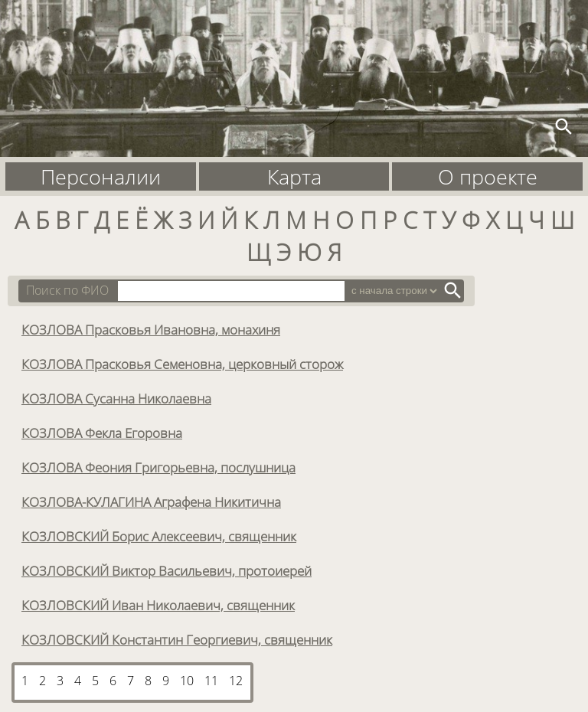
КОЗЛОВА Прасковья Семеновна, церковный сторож (182, 364)
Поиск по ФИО (67, 290)
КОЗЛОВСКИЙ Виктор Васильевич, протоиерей (167, 570)
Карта (294, 176)
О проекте (488, 176)
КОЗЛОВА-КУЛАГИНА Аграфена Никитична (151, 501)
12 (236, 681)
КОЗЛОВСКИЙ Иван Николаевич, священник (158, 605)
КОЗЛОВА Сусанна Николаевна (116, 398)
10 (187, 681)
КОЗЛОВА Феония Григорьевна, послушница (158, 467)
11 (211, 681)
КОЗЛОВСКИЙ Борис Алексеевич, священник (159, 536)
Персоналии (101, 176)
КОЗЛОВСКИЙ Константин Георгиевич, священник (177, 639)
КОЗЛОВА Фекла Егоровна (102, 433)
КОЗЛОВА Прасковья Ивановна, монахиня (151, 329)
